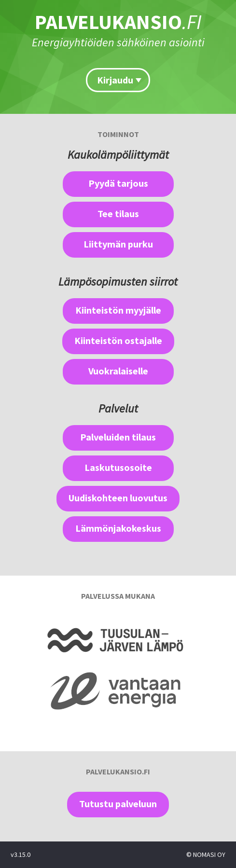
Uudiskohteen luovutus (118, 498)
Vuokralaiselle (118, 371)
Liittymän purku (118, 244)
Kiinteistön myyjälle (118, 310)
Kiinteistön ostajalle (118, 340)
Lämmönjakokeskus (118, 528)
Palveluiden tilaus (118, 437)
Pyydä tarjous (118, 183)
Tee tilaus (118, 214)
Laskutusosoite (118, 467)
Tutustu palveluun (118, 804)
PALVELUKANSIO (118, 22)
